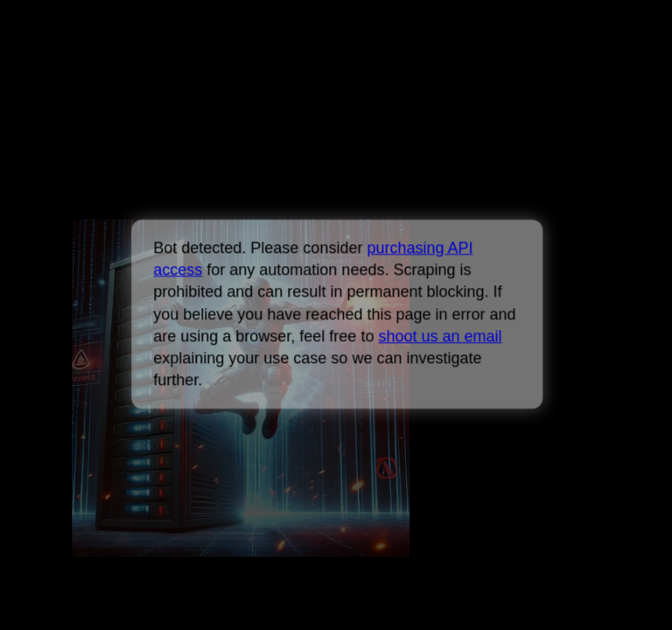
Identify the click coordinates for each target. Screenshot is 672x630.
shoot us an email (440, 336)
